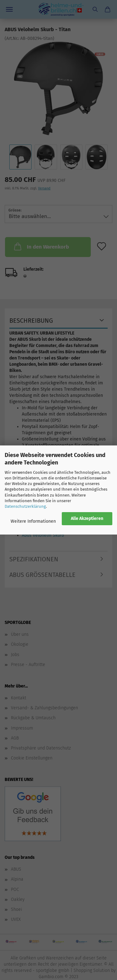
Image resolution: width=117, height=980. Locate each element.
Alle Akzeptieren (87, 519)
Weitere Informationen (33, 521)
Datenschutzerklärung (25, 506)
